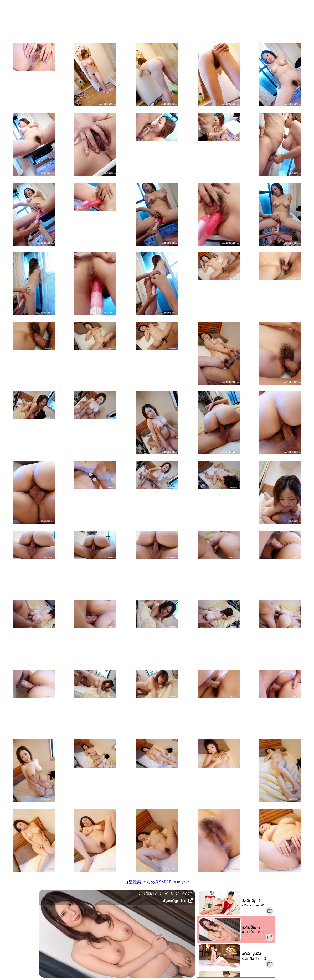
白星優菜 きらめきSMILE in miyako (157, 882)
